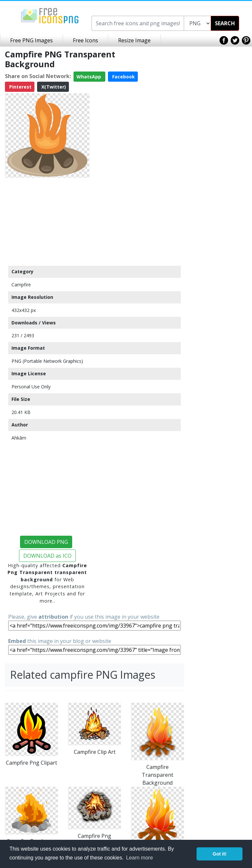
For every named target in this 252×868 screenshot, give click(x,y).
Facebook (123, 77)
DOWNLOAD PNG (46, 542)
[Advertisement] (47, 221)
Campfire (21, 285)
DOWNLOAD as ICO (47, 556)
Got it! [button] (220, 854)
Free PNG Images (31, 40)
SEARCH (225, 23)
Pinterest (20, 87)
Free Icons (85, 40)
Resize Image (134, 40)
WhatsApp (89, 77)
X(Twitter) (53, 87)
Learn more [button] (139, 858)
